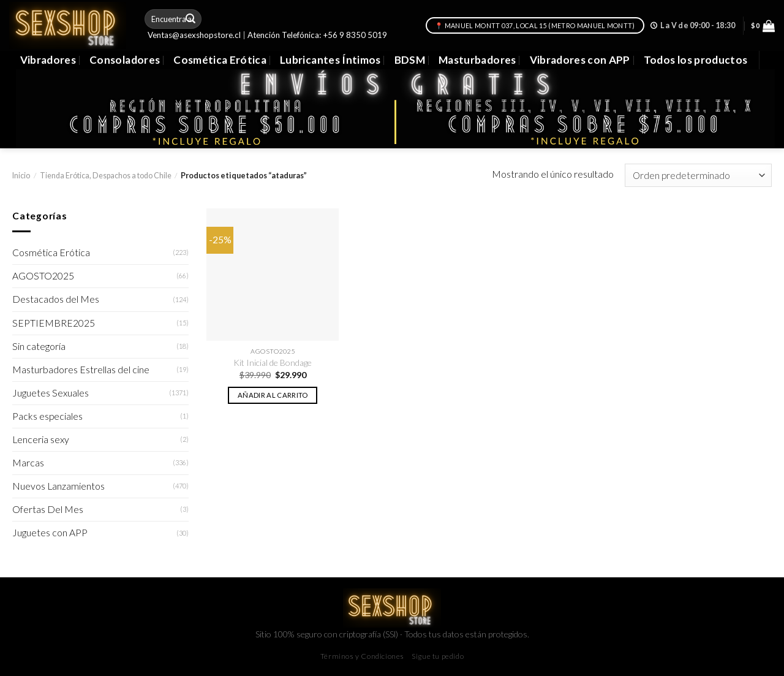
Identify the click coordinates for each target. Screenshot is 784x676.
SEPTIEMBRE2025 (54, 323)
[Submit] (191, 19)
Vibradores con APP (580, 60)
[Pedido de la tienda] (698, 175)
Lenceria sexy (41, 439)
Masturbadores (477, 60)
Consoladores (125, 60)
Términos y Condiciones (362, 656)
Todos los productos (696, 60)
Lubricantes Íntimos (330, 60)
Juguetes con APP (50, 533)
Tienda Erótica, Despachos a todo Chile (106, 176)
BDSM (410, 60)
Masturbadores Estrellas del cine (81, 370)
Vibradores (48, 60)
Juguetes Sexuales (51, 393)
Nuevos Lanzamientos (58, 486)
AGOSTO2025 (43, 276)
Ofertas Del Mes (48, 509)
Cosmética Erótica (220, 60)
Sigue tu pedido (438, 656)
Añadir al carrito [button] (273, 395)
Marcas (28, 463)
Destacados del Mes (56, 299)
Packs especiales (47, 416)
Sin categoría (39, 346)
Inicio (21, 176)
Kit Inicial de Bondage (273, 363)
